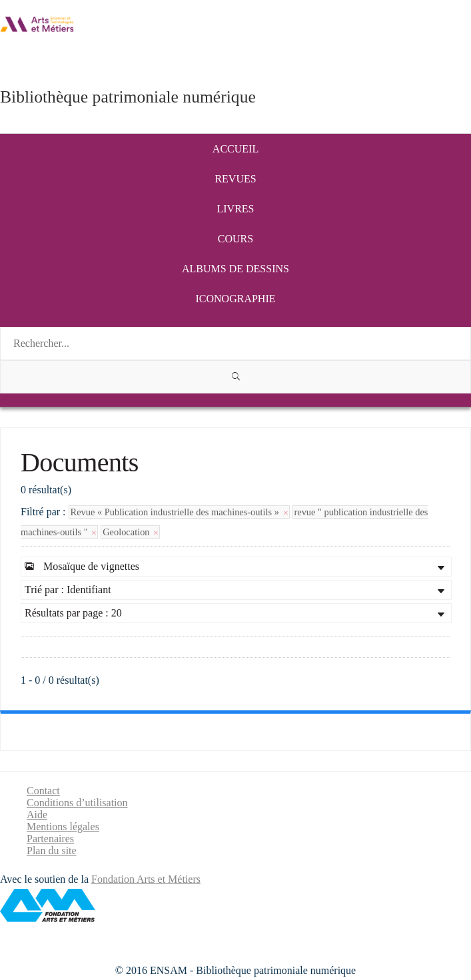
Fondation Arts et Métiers (146, 879)
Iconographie (236, 299)
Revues (235, 179)
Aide (37, 815)
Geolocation (130, 532)
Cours (235, 239)
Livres (236, 209)
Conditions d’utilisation (77, 803)
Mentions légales (63, 827)
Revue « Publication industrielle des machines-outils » (179, 512)
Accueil (235, 149)
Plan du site (52, 851)
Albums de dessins (235, 269)
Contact (43, 791)
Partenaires (50, 839)
